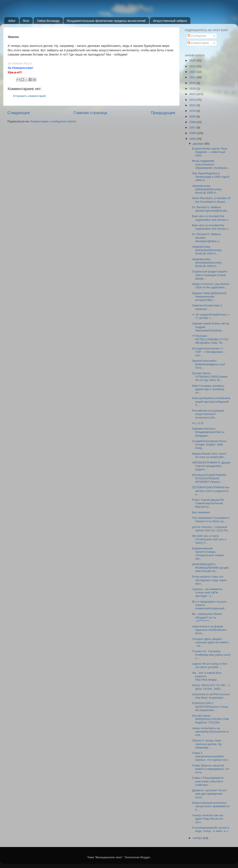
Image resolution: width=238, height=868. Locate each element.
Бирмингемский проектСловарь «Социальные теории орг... (208, 554)
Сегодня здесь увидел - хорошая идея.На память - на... (210, 642)
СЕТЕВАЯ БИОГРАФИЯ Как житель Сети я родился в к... (211, 491)
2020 (193, 83)
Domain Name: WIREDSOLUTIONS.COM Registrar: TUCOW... (210, 719)
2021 (193, 77)
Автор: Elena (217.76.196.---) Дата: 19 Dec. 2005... (211, 687)
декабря (199, 144)
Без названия (201, 512)
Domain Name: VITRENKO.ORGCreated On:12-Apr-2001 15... (210, 377)
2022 (193, 72)
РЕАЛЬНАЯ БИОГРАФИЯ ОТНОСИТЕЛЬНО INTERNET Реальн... (209, 478)
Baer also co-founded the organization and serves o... (211, 218)
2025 (193, 61)
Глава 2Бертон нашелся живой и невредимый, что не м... (211, 769)
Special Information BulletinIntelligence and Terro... (208, 364)
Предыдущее (163, 113)
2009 (193, 117)
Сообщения (197, 36)
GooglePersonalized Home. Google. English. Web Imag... (210, 444)
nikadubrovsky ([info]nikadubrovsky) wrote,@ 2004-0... (207, 250)
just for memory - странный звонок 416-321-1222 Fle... (211, 529)
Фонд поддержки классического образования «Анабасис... (211, 164)
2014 (193, 100)
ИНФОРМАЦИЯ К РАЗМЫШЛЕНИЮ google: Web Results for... (211, 568)
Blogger (145, 857)
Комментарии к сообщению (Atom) (53, 121)
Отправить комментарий (29, 96)
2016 (193, 89)
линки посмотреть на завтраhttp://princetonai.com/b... (211, 732)
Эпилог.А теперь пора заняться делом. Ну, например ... (207, 744)
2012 (193, 105)
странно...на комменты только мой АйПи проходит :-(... (207, 592)
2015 (193, 94)
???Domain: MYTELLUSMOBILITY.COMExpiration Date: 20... (210, 339)
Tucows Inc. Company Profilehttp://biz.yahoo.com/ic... (211, 655)
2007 (193, 128)
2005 (193, 139)
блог (26, 21)
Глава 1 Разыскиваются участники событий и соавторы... (208, 781)
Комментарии (198, 43)
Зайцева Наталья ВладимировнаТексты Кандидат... (208, 432)
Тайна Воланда (48, 21)
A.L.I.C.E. (198, 423)
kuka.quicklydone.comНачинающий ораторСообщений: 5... (211, 401)
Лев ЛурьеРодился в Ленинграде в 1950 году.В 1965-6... (211, 177)
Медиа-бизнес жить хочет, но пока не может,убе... (209, 455)
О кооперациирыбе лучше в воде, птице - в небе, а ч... (211, 829)
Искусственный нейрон (170, 21)
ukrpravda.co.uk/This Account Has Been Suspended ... (211, 696)
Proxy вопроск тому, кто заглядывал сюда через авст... (209, 580)
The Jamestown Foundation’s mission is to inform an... (211, 520)
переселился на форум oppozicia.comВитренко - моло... (210, 630)
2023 (193, 66)
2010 (193, 111)
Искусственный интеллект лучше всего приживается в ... (211, 806)
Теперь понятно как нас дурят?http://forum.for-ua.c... (208, 819)
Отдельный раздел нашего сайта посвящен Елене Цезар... (210, 275)
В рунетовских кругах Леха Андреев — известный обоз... (210, 152)
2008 (193, 122)
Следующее (19, 113)
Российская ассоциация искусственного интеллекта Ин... (208, 414)
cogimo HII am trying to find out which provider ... (210, 665)
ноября (198, 838)
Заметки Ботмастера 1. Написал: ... (208, 307)
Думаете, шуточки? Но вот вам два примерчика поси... (210, 794)
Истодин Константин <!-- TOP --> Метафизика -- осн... (209, 352)
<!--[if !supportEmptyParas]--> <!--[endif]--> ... (211, 316)
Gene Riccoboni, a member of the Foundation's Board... (211, 200)
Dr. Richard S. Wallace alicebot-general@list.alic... (211, 209)
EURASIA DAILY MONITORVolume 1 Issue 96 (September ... (210, 707)
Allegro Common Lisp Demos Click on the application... (211, 286)
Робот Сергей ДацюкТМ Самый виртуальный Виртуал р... (208, 503)
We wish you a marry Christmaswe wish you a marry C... (209, 539)
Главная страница (90, 113)
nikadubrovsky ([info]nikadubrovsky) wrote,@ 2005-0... (207, 189)
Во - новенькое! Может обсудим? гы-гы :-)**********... (207, 617)
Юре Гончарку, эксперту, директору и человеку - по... (209, 389)
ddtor (12, 21)
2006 (193, 133)
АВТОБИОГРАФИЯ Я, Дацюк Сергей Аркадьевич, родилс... (211, 466)
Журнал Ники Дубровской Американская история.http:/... (209, 297)
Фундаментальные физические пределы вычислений (106, 21)
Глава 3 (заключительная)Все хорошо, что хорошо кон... (211, 756)
